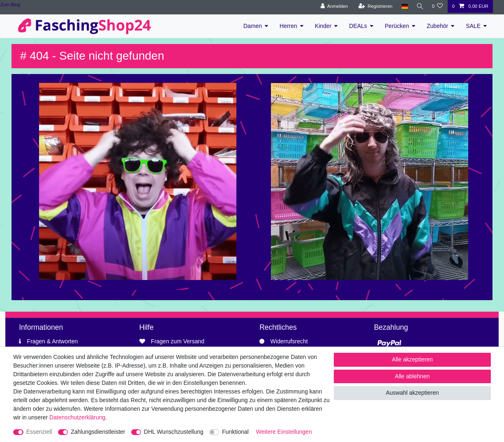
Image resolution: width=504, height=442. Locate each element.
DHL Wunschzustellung (174, 432)
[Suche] (419, 6)
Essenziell (39, 432)
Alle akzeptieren (412, 359)
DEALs (358, 26)
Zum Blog (10, 5)
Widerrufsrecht (289, 341)
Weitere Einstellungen (284, 432)
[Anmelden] (333, 6)
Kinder (323, 26)
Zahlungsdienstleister (98, 432)
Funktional (235, 432)
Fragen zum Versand (178, 341)
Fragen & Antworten (53, 341)
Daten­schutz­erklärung (77, 417)
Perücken (397, 26)
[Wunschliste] (437, 6)
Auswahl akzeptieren (412, 393)
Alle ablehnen (413, 376)
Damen (253, 26)
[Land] (403, 6)
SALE (473, 26)
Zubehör (437, 26)
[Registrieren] (374, 6)
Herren (288, 26)
